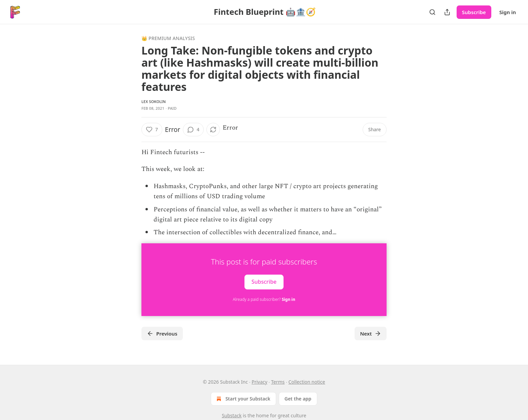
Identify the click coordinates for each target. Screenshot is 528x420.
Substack (232, 415)
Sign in (508, 12)
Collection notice (307, 382)
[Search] (432, 12)
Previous (162, 334)
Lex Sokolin (154, 101)
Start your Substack (243, 399)
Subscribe (474, 12)
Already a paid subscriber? (264, 299)
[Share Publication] (447, 12)
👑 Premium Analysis (168, 38)
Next (371, 334)
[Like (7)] (152, 130)
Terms (278, 382)
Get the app (298, 399)
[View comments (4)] (193, 130)
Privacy (259, 382)
